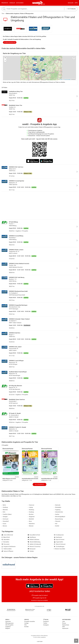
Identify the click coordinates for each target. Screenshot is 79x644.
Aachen (57, 514)
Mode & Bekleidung (34, 542)
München (5, 510)
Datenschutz (66, 625)
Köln (3, 512)
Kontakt (26, 627)
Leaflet (60, 80)
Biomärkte (5, 542)
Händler (12, 3)
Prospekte (5, 3)
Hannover (31, 505)
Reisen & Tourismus (34, 547)
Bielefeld (31, 519)
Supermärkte (59, 542)
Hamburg (5, 507)
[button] (74, 58)
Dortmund (5, 519)
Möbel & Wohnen (34, 540)
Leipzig (30, 507)
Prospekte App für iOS (39, 598)
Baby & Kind (6, 537)
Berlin (44, 4)
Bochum (31, 514)
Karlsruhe (57, 505)
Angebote (8, 627)
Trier (3, 14)
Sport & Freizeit (59, 540)
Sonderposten (59, 535)
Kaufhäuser (32, 537)
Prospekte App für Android (40, 595)
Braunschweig (58, 519)
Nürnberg (31, 510)
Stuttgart (5, 517)
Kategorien (20, 3)
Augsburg (57, 510)
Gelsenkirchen (58, 512)
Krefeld (57, 526)
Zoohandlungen (59, 547)
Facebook (46, 621)
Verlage (26, 623)
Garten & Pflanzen (7, 551)
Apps (76, 3)
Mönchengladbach (60, 517)
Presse (64, 623)
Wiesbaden (58, 507)
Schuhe (31, 551)
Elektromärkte (7, 549)
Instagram (46, 625)
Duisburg (31, 512)
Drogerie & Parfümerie (9, 547)
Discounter (6, 544)
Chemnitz (57, 521)
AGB (63, 627)
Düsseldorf (5, 521)
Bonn (30, 521)
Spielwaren (58, 537)
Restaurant (32, 549)
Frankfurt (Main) (7, 514)
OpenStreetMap (67, 80)
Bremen (4, 526)
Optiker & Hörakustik (34, 544)
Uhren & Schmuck (60, 544)
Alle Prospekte (39, 484)
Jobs (64, 621)
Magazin (71, 3)
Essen (4, 524)
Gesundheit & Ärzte (34, 535)
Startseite (8, 621)
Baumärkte (6, 540)
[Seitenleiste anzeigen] (76, 641)
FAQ (25, 625)
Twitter (45, 623)
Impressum (65, 628)
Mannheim (31, 524)
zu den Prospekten (10, 42)
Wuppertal (31, 517)
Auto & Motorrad (7, 535)
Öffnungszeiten (9, 623)
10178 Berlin (71, 9)
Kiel (56, 524)
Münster (31, 526)
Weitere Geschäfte (60, 549)
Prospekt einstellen (30, 621)
